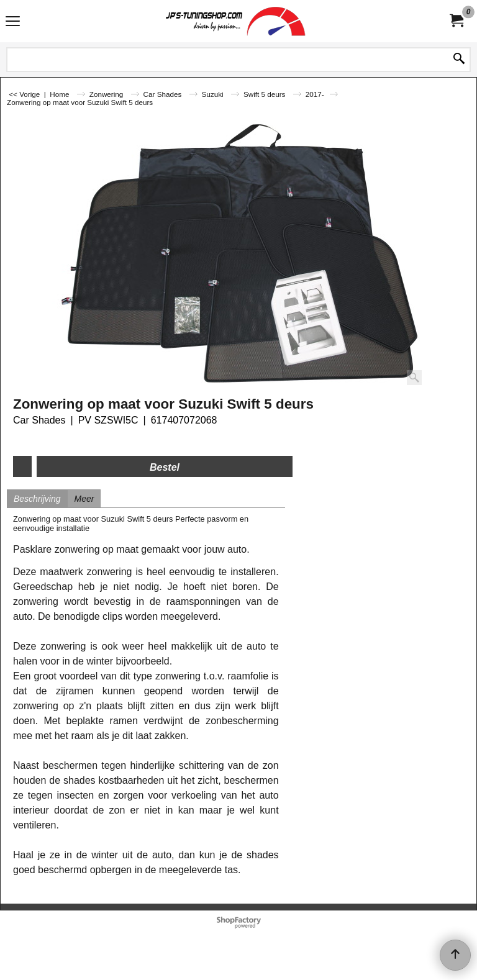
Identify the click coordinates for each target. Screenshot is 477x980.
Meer (84, 499)
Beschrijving (37, 499)
